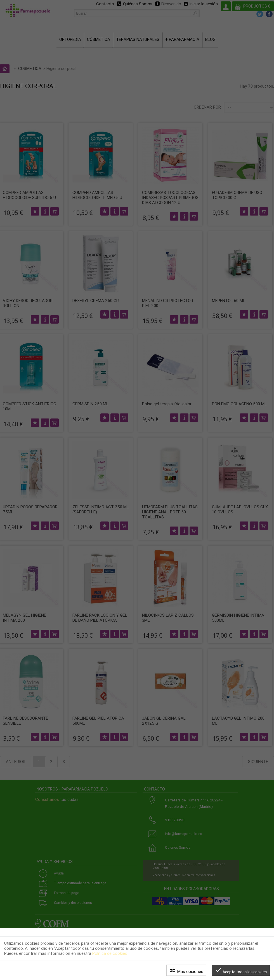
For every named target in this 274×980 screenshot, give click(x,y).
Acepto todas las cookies (241, 970)
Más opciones (186, 970)
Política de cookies (110, 953)
